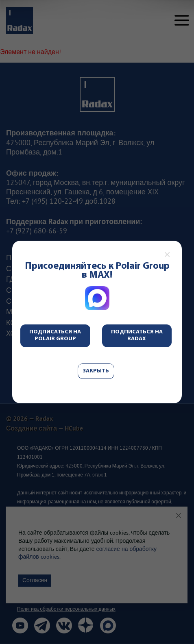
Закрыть (96, 371)
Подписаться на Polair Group (55, 335)
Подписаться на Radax (137, 335)
